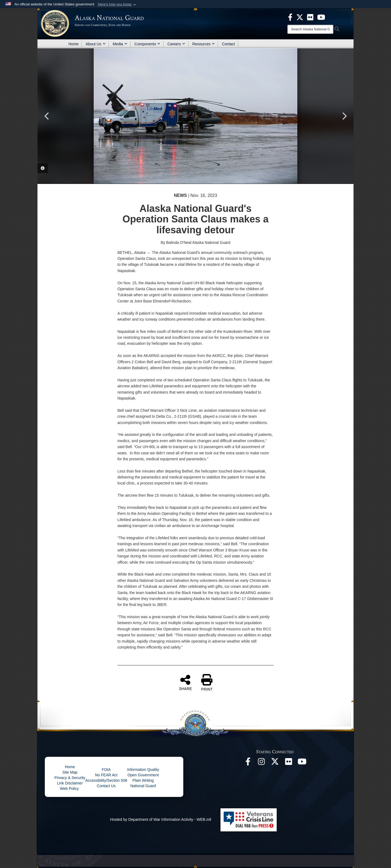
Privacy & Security (70, 778)
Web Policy (70, 789)
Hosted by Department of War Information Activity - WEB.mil (161, 819)
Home (73, 44)
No (98, 775)
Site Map (70, 772)
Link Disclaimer (70, 783)
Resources (204, 44)
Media (120, 44)
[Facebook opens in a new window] (248, 763)
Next (344, 116)
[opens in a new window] (290, 17)
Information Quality (143, 770)
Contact (228, 44)
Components (147, 44)
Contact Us (106, 786)
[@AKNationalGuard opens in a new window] (275, 763)
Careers (176, 44)
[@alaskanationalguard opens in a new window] (261, 763)
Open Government (143, 775)
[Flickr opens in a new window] (289, 763)
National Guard (143, 786)
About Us (96, 44)
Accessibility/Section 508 (106, 780)
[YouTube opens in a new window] (302, 763)
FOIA (106, 770)
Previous (47, 116)
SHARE (185, 682)
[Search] (310, 29)
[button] (117, 4)
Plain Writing (143, 780)
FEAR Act (109, 775)
